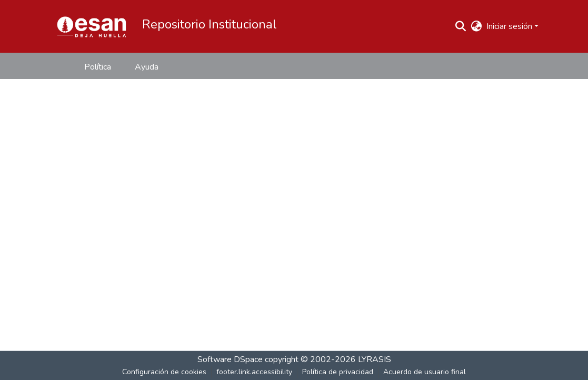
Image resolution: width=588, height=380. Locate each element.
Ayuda (147, 67)
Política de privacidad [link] (338, 372)
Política (98, 67)
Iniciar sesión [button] (510, 26)
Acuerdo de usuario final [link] (425, 372)
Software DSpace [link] (230, 359)
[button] (92, 26)
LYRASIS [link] (375, 359)
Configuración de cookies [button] (164, 372)
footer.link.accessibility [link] (254, 372)
